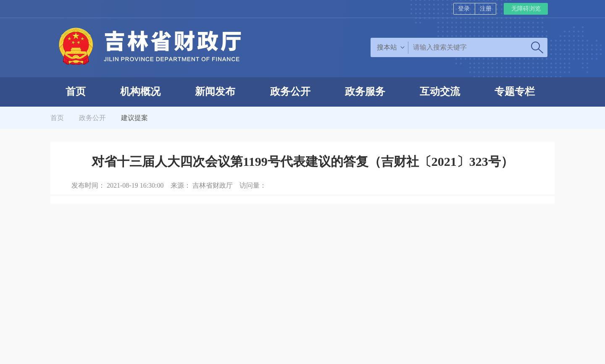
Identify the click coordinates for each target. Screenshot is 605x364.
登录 (464, 9)
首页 (76, 92)
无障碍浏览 (526, 9)
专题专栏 (515, 92)
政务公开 (290, 92)
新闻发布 (215, 92)
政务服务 (365, 92)
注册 (486, 9)
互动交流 (440, 92)
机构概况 (140, 92)
